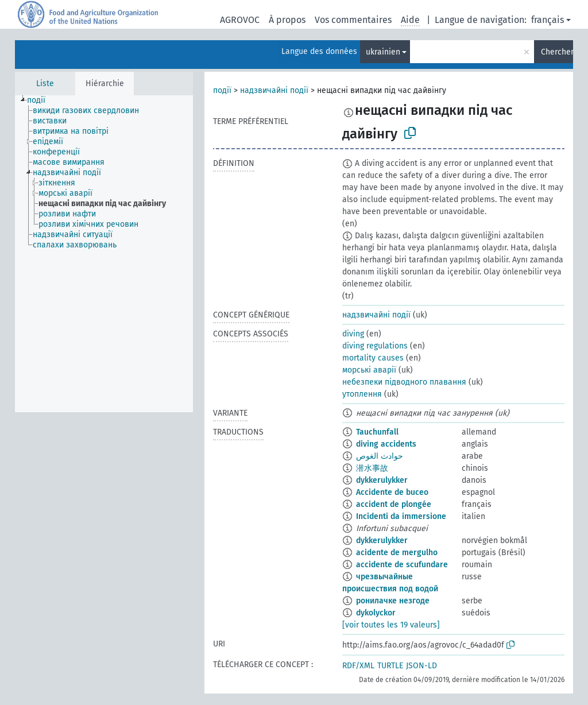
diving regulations (375, 346)
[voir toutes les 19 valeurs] (391, 625)
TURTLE (390, 666)
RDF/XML (358, 666)
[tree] (104, 254)
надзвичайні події (274, 90)
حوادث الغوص (380, 456)
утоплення (362, 394)
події (222, 90)
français (548, 20)
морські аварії (369, 370)
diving (353, 334)
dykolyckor (376, 613)
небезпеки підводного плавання (404, 382)
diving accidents (386, 444)
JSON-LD (421, 666)
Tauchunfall (377, 432)
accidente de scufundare (402, 565)
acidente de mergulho (397, 553)
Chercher (557, 52)
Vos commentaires (353, 20)
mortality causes (373, 358)
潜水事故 (372, 468)
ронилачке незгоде (393, 601)
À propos (287, 20)
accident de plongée (394, 504)
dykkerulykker (382, 480)
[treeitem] (41, 100)
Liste (45, 84)
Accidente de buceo (392, 492)
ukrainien (383, 52)
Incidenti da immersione (401, 516)
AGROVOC (240, 20)
